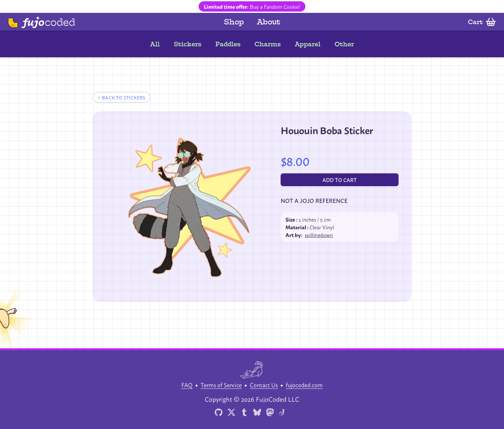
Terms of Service (221, 385)
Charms (268, 44)
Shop (234, 22)
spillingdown (319, 235)
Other (344, 44)
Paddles (228, 44)
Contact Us (264, 385)
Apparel (308, 44)
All (155, 44)
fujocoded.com (304, 385)
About (269, 22)
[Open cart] (482, 22)
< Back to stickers (122, 97)
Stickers (188, 44)
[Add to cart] (340, 180)
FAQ (187, 385)
